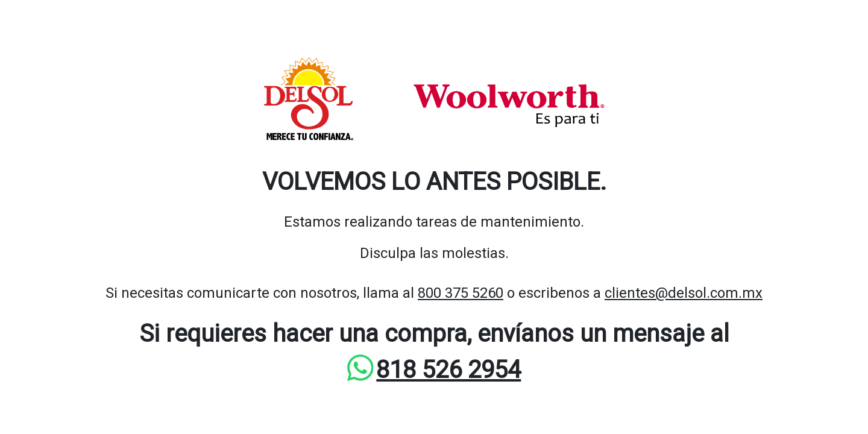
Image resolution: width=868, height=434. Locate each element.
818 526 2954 (448, 370)
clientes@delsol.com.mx (684, 293)
